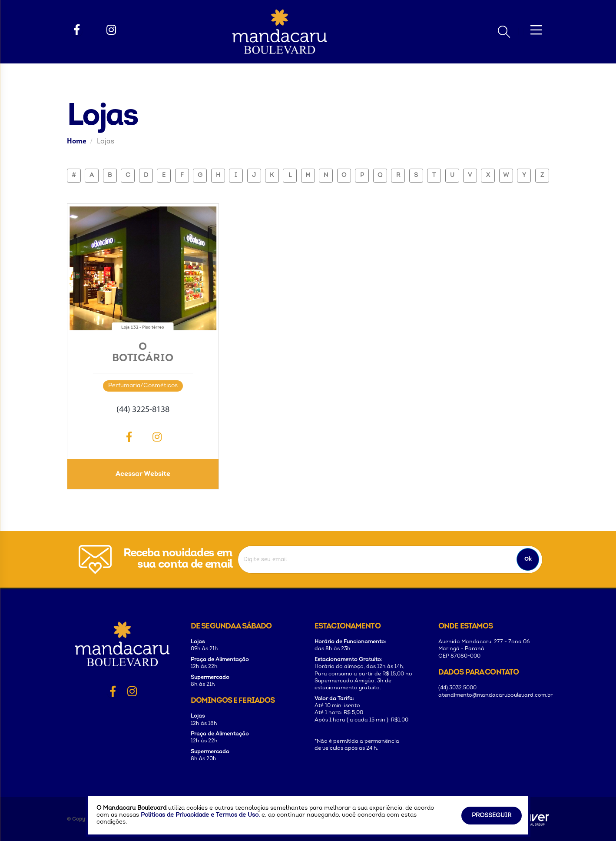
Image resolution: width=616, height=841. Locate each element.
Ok (528, 559)
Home (77, 142)
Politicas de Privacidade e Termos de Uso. (200, 815)
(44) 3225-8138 (143, 410)
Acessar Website (143, 474)
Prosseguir (492, 816)
